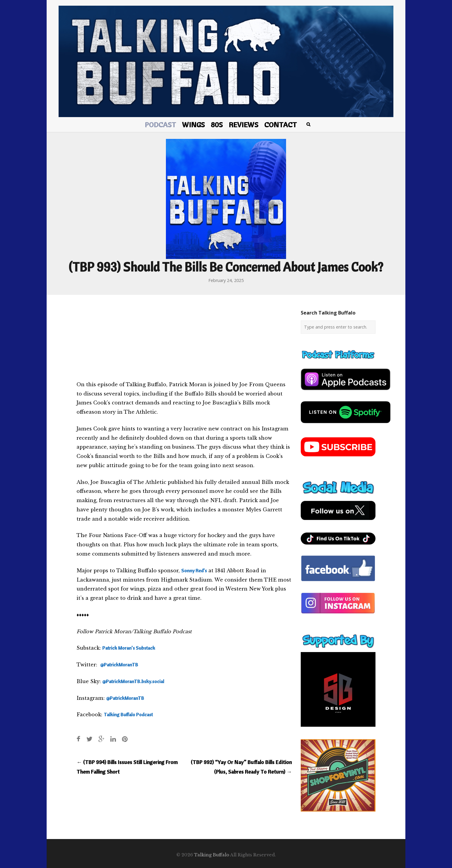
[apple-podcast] (346, 392)
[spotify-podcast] (346, 425)
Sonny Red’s (194, 571)
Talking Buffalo (212, 855)
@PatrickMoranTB (119, 665)
